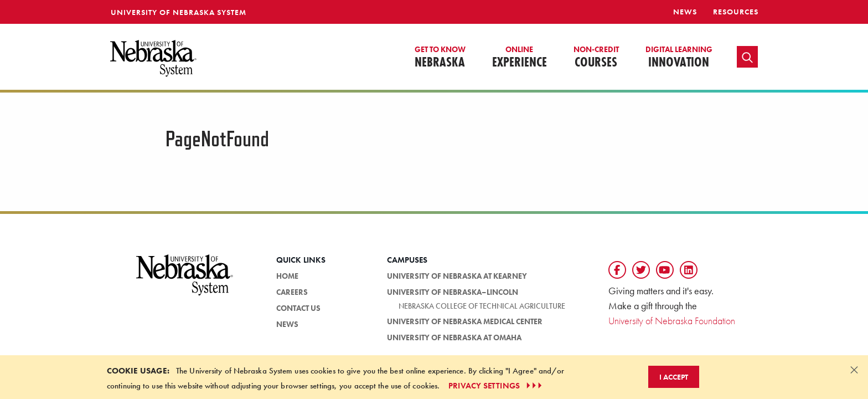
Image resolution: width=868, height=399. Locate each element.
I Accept (674, 377)
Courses (596, 58)
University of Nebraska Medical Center (465, 321)
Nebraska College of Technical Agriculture (482, 306)
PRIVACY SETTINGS (496, 386)
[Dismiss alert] (854, 370)
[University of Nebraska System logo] (185, 281)
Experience (520, 58)
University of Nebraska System (179, 12)
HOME (287, 276)
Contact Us (298, 308)
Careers (292, 292)
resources (736, 12)
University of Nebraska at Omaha (454, 337)
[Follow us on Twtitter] (641, 270)
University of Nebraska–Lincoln (453, 292)
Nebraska (440, 58)
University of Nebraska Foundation (672, 321)
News (685, 12)
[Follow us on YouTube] (665, 270)
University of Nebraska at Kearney (457, 276)
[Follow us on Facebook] (617, 270)
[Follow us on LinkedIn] (689, 270)
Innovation (679, 58)
